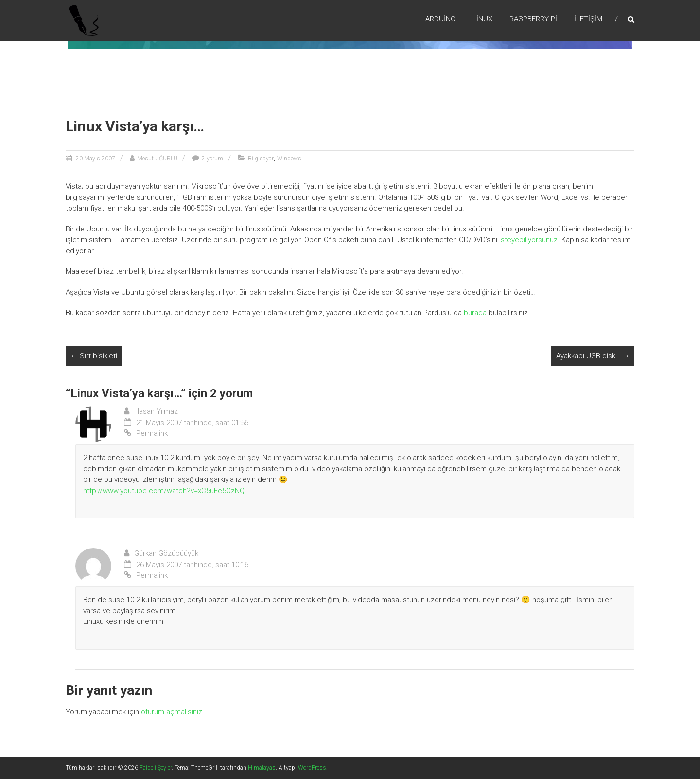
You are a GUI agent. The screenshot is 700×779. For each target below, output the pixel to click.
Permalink (146, 433)
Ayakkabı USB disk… (593, 356)
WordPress (312, 768)
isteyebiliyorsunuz (528, 240)
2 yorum (212, 159)
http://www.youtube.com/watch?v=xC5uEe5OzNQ (164, 491)
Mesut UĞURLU (157, 159)
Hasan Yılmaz (156, 411)
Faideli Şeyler (156, 768)
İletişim (588, 19)
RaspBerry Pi (533, 19)
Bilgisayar (261, 159)
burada (475, 313)
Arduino (440, 19)
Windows (289, 159)
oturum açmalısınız (172, 712)
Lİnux (482, 19)
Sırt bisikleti (94, 356)
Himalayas (262, 768)
